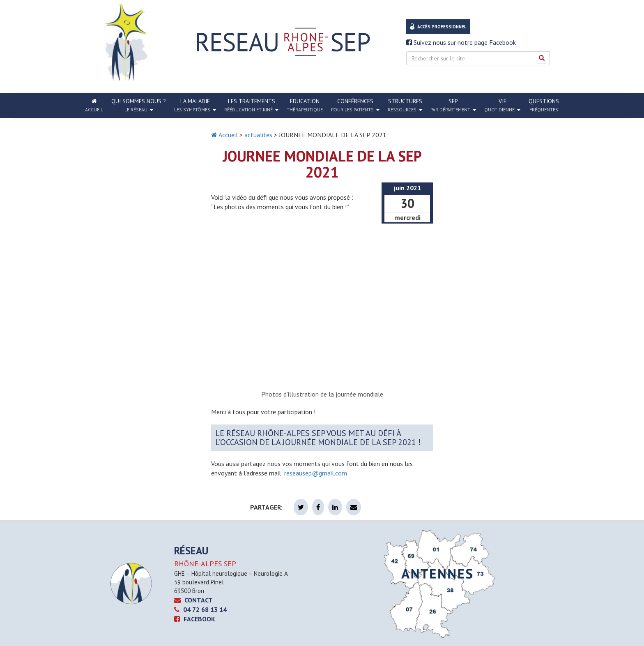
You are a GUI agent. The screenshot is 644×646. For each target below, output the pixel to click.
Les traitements (251, 105)
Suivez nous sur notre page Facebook (461, 42)
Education (305, 105)
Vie (502, 105)
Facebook (195, 619)
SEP (453, 105)
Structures (405, 105)
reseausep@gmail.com (316, 473)
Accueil (224, 135)
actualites (258, 135)
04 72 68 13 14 (200, 609)
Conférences (355, 105)
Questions (544, 105)
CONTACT (193, 600)
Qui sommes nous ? (139, 105)
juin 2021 (407, 188)
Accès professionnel (442, 27)
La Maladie (195, 105)
